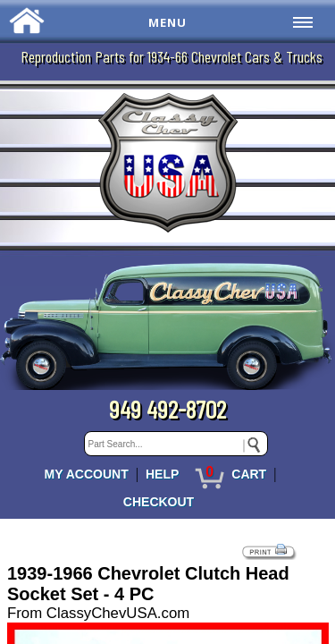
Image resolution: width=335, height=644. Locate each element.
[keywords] (176, 444)
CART (249, 474)
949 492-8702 (167, 409)
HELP (162, 474)
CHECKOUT (159, 502)
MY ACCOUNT (87, 474)
